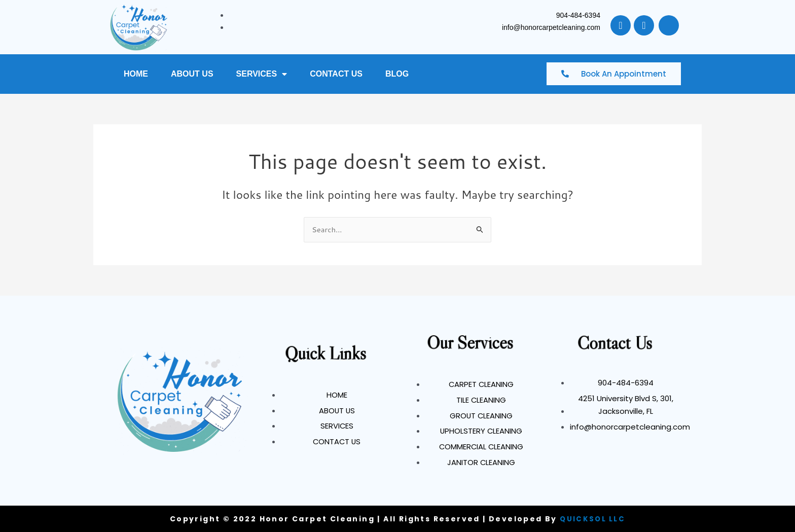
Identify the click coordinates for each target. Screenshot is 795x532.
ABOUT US (192, 74)
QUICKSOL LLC (593, 519)
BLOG (397, 74)
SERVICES (262, 74)
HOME (136, 74)
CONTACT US (336, 74)
